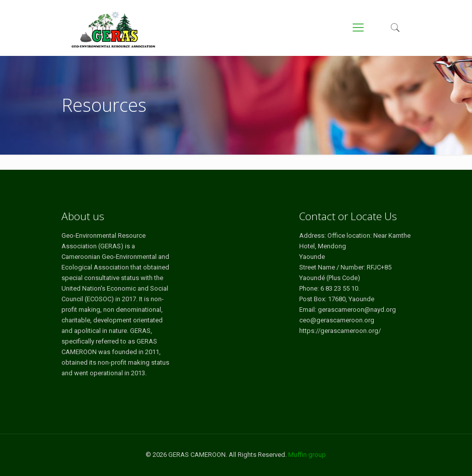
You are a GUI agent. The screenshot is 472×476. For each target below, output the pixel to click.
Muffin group (307, 455)
